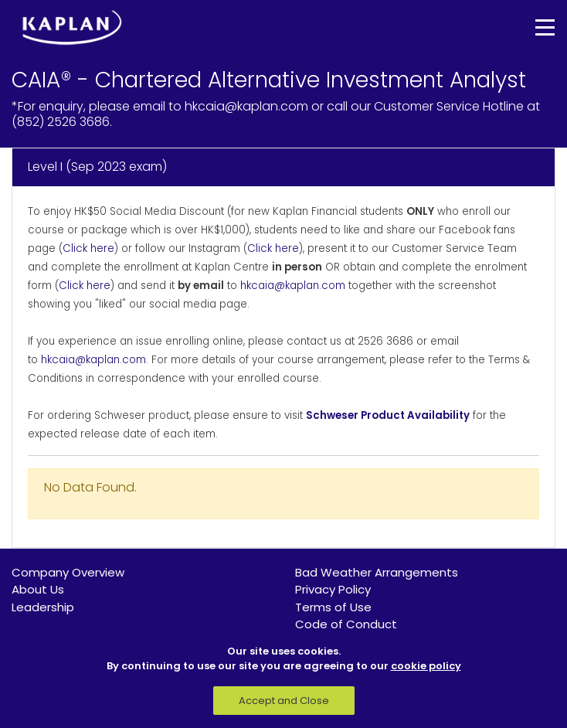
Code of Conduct (346, 624)
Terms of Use (333, 607)
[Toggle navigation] (534, 27)
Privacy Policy (333, 589)
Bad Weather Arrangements (377, 572)
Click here (88, 248)
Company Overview (68, 572)
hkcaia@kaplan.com (293, 286)
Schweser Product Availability (388, 415)
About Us (38, 589)
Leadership (43, 607)
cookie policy (426, 666)
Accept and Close (284, 701)
